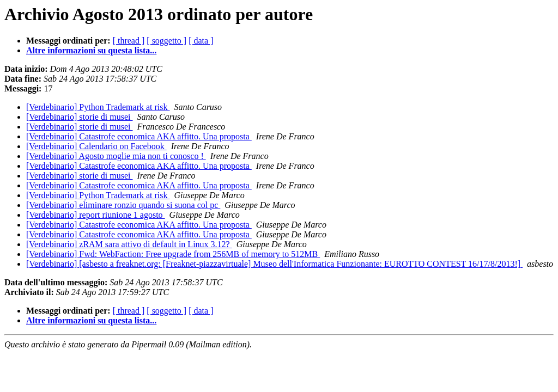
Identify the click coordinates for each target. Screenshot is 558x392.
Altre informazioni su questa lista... (91, 50)
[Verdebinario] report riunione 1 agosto (96, 215)
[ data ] (201, 41)
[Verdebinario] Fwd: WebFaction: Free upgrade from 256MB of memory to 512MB (173, 254)
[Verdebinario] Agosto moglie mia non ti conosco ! (116, 156)
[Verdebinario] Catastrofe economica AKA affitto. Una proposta (139, 136)
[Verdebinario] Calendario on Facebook (96, 146)
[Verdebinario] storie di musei (80, 117)
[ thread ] (129, 41)
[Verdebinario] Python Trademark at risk (98, 107)
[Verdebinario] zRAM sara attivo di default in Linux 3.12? (129, 244)
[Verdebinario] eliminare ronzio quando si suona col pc (123, 205)
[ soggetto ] (166, 41)
